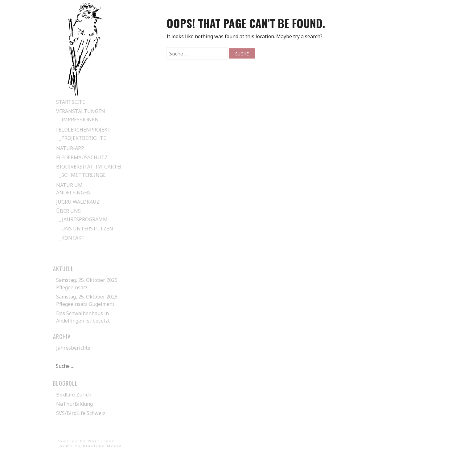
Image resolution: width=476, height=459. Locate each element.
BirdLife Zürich (74, 395)
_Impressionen (79, 120)
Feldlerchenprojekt (83, 130)
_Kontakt (72, 238)
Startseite (71, 102)
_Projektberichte (83, 138)
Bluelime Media (103, 446)
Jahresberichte (73, 348)
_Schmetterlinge (82, 175)
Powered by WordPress (86, 441)
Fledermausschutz (82, 157)
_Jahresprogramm (83, 219)
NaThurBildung (74, 404)
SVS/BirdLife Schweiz (81, 413)
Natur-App (70, 148)
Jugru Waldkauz (78, 202)
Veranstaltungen (81, 111)
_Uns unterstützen (86, 229)
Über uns (68, 211)
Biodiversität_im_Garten (90, 167)
